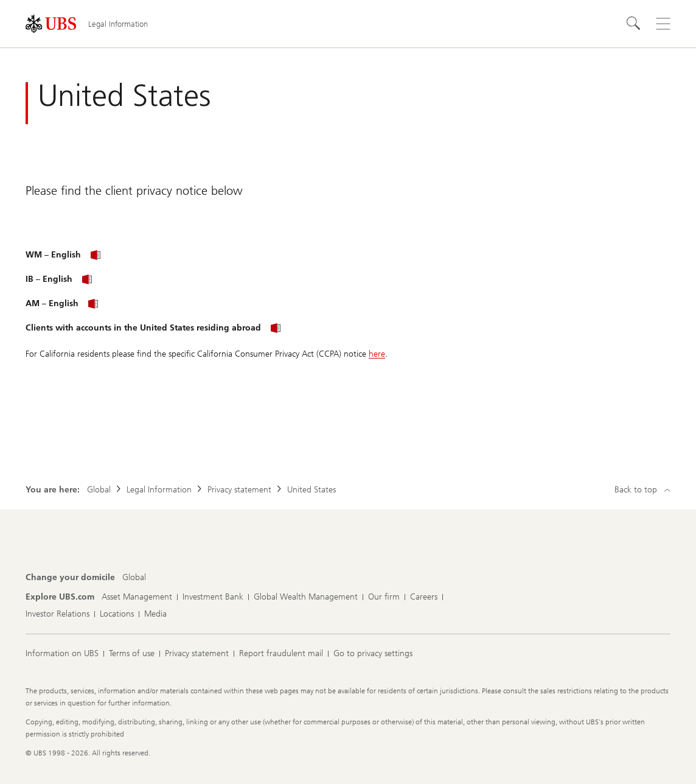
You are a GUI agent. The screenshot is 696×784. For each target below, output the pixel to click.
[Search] (634, 24)
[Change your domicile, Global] (134, 578)
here (377, 354)
